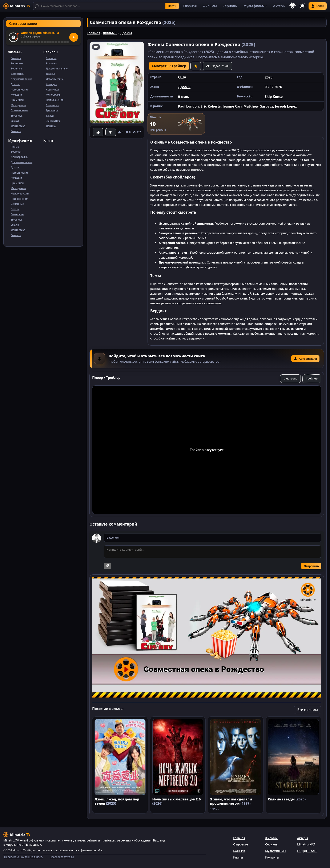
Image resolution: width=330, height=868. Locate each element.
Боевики (16, 58)
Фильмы (210, 6)
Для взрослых (19, 157)
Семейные (52, 105)
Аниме (15, 147)
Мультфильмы (255, 6)
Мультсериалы (20, 194)
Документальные (22, 79)
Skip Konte (274, 97)
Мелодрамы (18, 105)
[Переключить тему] (302, 6)
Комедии (16, 95)
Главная (190, 6)
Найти (172, 6)
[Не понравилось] (111, 132)
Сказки (15, 209)
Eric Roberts (211, 106)
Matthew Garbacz (258, 106)
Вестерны (17, 63)
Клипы (49, 140)
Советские (17, 214)
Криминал (17, 100)
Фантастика (18, 126)
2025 (269, 77)
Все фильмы (307, 710)
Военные (16, 69)
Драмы (15, 84)
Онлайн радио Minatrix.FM (40, 33)
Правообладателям (62, 857)
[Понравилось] (98, 132)
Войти (318, 6)
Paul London (188, 106)
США (182, 77)
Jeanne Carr (232, 106)
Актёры (279, 6)
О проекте (241, 844)
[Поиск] (106, 6)
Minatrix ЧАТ (306, 844)
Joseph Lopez (286, 106)
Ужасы (15, 121)
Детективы (17, 74)
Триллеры (17, 116)
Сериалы (230, 6)
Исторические (20, 90)
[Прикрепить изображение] (107, 566)
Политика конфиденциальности (24, 857)
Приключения (20, 110)
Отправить (311, 566)
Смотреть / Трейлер (169, 66)
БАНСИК (239, 851)
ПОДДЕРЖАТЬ (307, 851)
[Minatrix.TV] (17, 6)
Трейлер (312, 379)
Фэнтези (16, 131)
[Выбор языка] (293, 5)
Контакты (272, 857)
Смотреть (290, 379)
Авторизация (305, 359)
